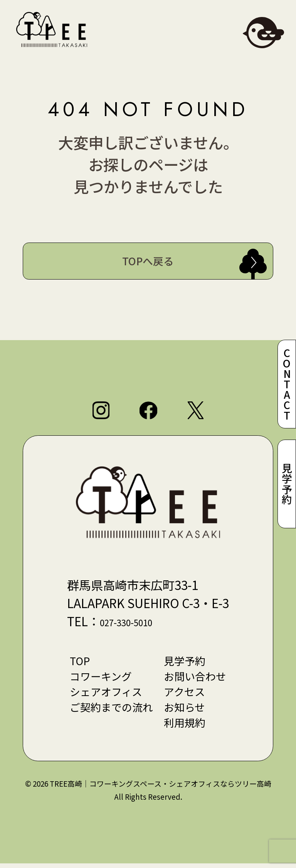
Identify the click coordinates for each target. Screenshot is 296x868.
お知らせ (186, 711)
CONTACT (286, 383)
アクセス (186, 695)
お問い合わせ (197, 679)
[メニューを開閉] (263, 33)
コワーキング (99, 679)
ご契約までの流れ (110, 711)
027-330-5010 (136, 623)
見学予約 (286, 485)
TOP (78, 663)
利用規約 (186, 727)
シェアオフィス (105, 695)
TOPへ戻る (148, 261)
